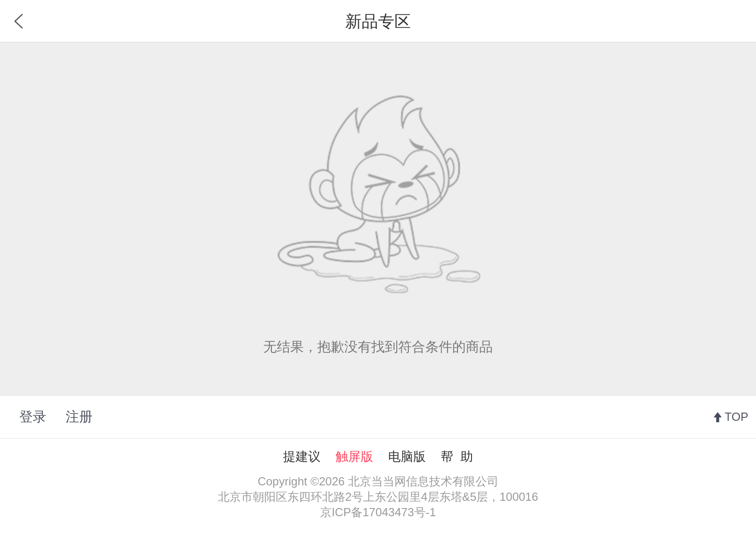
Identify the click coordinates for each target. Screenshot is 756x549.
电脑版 (407, 456)
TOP (736, 417)
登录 (33, 417)
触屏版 (354, 456)
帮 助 (457, 456)
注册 (79, 417)
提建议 (302, 456)
